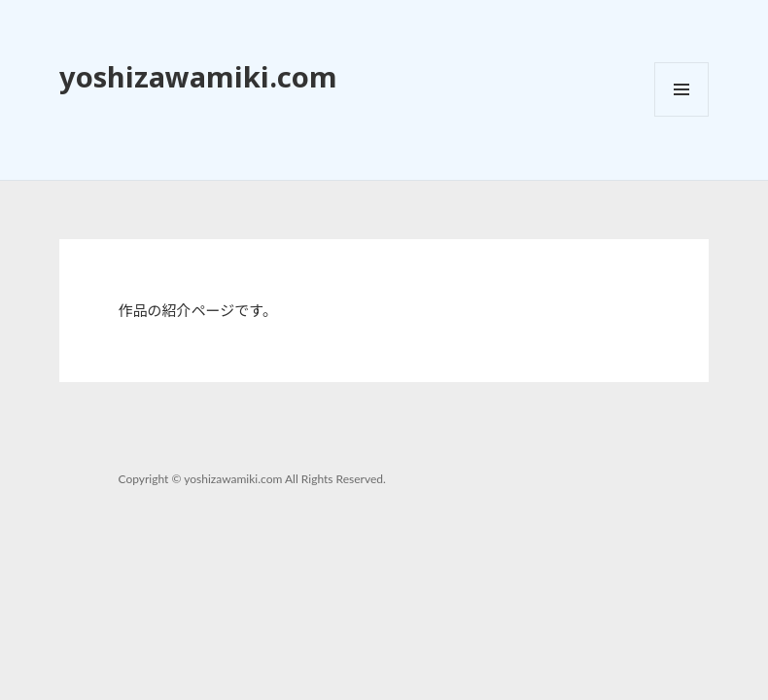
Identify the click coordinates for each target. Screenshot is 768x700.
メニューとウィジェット (681, 116)
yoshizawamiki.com (198, 76)
